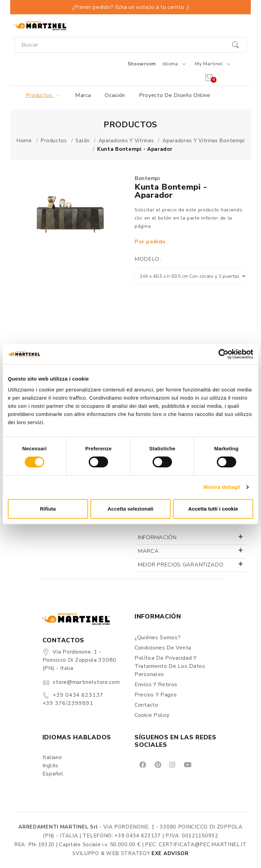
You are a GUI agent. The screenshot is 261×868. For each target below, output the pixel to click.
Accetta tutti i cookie (213, 509)
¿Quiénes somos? (158, 638)
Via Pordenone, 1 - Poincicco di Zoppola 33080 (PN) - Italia (80, 660)
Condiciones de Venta (163, 648)
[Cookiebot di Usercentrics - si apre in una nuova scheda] (223, 354)
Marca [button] (149, 551)
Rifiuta (48, 509)
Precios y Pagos (156, 695)
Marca (83, 95)
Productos (44, 95)
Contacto (146, 705)
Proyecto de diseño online (175, 95)
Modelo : (148, 259)
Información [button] (157, 537)
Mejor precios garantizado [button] (181, 565)
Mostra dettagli (222, 487)
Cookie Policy (152, 715)
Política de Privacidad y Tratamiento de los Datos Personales (170, 666)
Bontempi (147, 178)
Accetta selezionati (130, 509)
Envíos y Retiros (156, 685)
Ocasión (115, 95)
